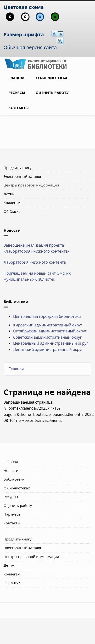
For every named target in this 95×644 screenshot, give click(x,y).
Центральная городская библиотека (47, 316)
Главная (17, 78)
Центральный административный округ (51, 343)
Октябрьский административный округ (50, 331)
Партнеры (12, 514)
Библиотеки (14, 479)
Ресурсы (17, 93)
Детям (9, 194)
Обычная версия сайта (30, 47)
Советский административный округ (47, 337)
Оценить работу (52, 93)
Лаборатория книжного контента (35, 262)
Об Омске (12, 211)
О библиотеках (52, 78)
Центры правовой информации (31, 185)
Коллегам (12, 203)
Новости (11, 470)
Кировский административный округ (48, 325)
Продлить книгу (17, 168)
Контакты (19, 108)
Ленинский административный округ (48, 349)
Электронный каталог (23, 176)
